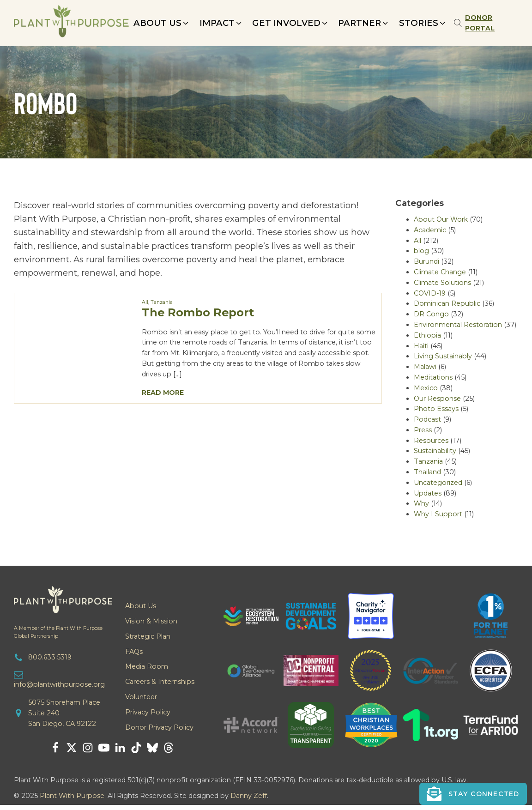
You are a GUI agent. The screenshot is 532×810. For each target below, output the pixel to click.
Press (423, 430)
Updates (428, 493)
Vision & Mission (151, 621)
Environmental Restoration (458, 325)
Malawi (425, 367)
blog (421, 251)
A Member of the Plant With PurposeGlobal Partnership (58, 632)
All (145, 302)
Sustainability (435, 451)
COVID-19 (430, 293)
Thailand (427, 472)
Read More (163, 393)
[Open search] (458, 23)
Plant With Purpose (72, 796)
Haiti (421, 346)
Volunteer (141, 697)
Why (421, 503)
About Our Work (441, 219)
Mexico (426, 388)
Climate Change (440, 272)
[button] (162, 23)
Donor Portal (480, 23)
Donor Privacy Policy (159, 727)
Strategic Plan (148, 636)
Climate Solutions (442, 283)
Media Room (147, 666)
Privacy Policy (148, 712)
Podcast (427, 419)
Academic (430, 230)
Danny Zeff (249, 796)
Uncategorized (438, 483)
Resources (431, 441)
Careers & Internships (160, 682)
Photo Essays (436, 409)
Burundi (426, 261)
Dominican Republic (447, 303)
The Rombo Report (198, 312)
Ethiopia (427, 335)
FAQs (134, 652)
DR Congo (431, 314)
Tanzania (162, 302)
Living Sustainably (443, 356)
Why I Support (438, 514)
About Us (141, 606)
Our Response (437, 399)
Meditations (433, 377)
